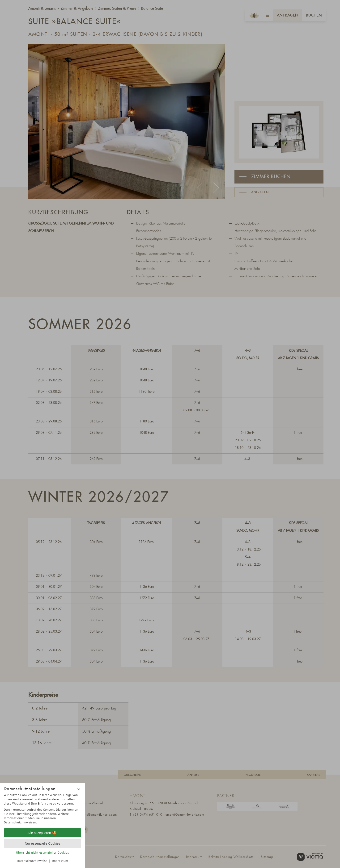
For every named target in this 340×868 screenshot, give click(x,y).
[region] (42, 809)
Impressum (60, 861)
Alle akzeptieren (42, 833)
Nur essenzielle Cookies (42, 843)
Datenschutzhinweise (32, 861)
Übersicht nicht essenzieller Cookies (43, 853)
